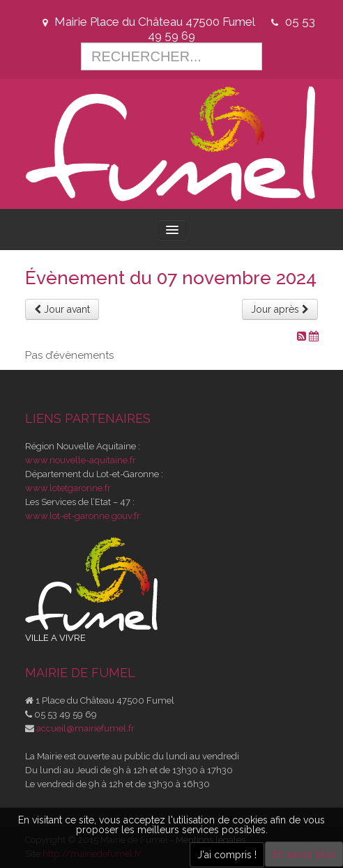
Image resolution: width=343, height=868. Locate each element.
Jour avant (62, 309)
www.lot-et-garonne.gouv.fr (83, 516)
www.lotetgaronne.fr (68, 488)
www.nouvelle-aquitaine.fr (81, 460)
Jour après (280, 309)
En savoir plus (304, 854)
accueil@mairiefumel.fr (85, 728)
